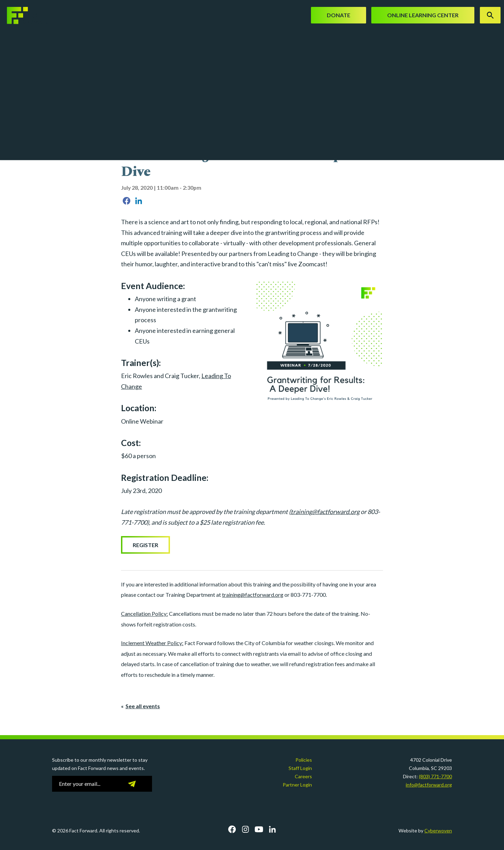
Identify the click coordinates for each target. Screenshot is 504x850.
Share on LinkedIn (139, 201)
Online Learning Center (423, 15)
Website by (425, 831)
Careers (303, 776)
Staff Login (300, 768)
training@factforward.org (325, 512)
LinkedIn (272, 829)
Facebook (232, 829)
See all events (143, 706)
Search (490, 15)
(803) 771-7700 (435, 776)
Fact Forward (26, 16)
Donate (339, 15)
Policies (304, 760)
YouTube (259, 829)
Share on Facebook (127, 201)
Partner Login (297, 785)
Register (145, 545)
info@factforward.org (429, 785)
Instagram (245, 829)
